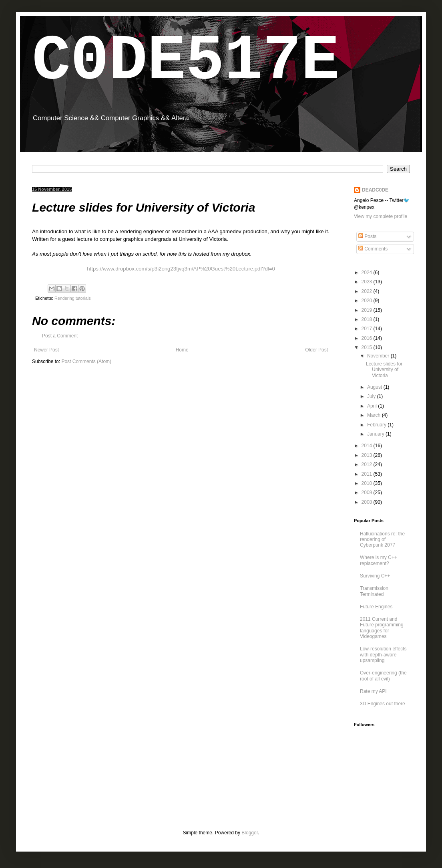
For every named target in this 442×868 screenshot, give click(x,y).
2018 (368, 319)
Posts (367, 236)
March (375, 415)
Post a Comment (60, 336)
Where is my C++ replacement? (379, 560)
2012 (368, 464)
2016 (368, 338)
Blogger (250, 833)
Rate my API (373, 691)
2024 (368, 273)
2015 (368, 347)
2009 (368, 493)
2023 (368, 282)
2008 (368, 502)
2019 (368, 310)
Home (182, 350)
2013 (368, 455)
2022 (368, 291)
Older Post (316, 350)
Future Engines (376, 607)
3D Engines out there (383, 704)
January (376, 434)
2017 (368, 329)
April (373, 406)
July (372, 396)
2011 (368, 474)
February (377, 425)
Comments (373, 249)
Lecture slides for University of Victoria (384, 370)
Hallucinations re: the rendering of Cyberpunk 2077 (382, 540)
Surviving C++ (375, 576)
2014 (368, 446)
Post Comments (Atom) (86, 361)
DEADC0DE (375, 190)
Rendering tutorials (73, 298)
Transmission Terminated (374, 591)
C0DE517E (186, 61)
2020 (368, 301)
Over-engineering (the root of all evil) (383, 676)
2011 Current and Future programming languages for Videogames (382, 628)
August (375, 387)
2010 (368, 483)
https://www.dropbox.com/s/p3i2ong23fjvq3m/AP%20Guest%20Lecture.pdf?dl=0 (181, 269)
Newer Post (46, 350)
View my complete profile (381, 216)
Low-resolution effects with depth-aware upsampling (383, 655)
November (379, 356)
